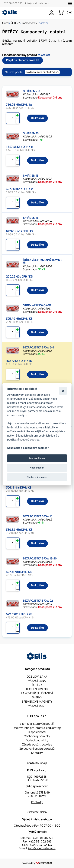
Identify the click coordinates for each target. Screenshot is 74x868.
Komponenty (29, 23)
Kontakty (37, 753)
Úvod (5, 23)
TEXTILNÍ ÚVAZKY (37, 689)
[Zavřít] (63, 391)
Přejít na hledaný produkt (23, 60)
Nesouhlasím (37, 468)
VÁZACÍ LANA (37, 681)
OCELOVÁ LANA (37, 677)
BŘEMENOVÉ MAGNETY (37, 702)
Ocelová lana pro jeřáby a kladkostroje (37, 728)
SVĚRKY (37, 697)
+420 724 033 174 (41, 845)
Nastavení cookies (37, 477)
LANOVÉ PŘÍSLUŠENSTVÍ (37, 693)
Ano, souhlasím (37, 458)
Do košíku (37, 118)
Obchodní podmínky (37, 736)
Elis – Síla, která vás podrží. (37, 724)
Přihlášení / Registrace (52, 13)
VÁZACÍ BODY (37, 706)
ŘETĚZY (15, 23)
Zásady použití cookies (37, 744)
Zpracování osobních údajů (37, 749)
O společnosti (37, 732)
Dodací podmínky (37, 740)
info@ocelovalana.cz (37, 3)
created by (37, 863)
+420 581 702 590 (12, 3)
